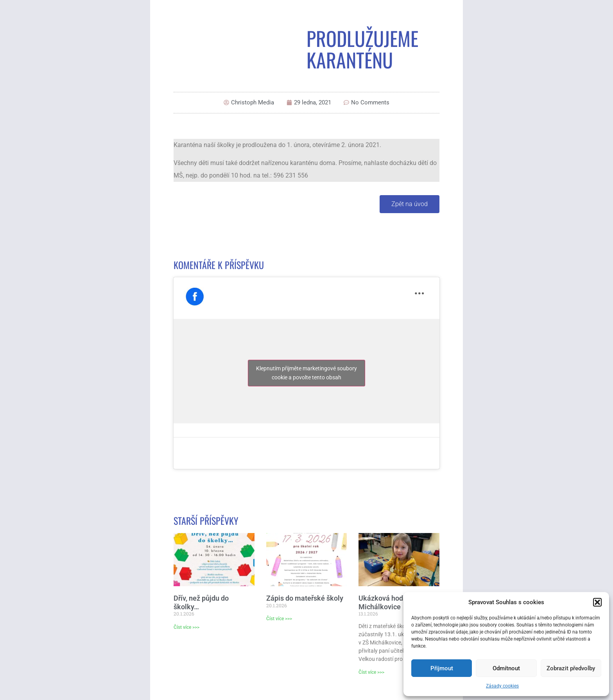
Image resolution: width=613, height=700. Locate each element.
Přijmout (442, 668)
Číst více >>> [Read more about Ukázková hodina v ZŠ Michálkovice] (371, 672)
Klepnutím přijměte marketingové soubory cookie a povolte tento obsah (306, 373)
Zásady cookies (502, 686)
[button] (597, 602)
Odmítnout (506, 668)
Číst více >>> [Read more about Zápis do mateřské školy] (279, 619)
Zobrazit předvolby (571, 668)
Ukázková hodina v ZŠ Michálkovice (393, 602)
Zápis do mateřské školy (305, 598)
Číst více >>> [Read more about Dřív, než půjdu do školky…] (186, 627)
